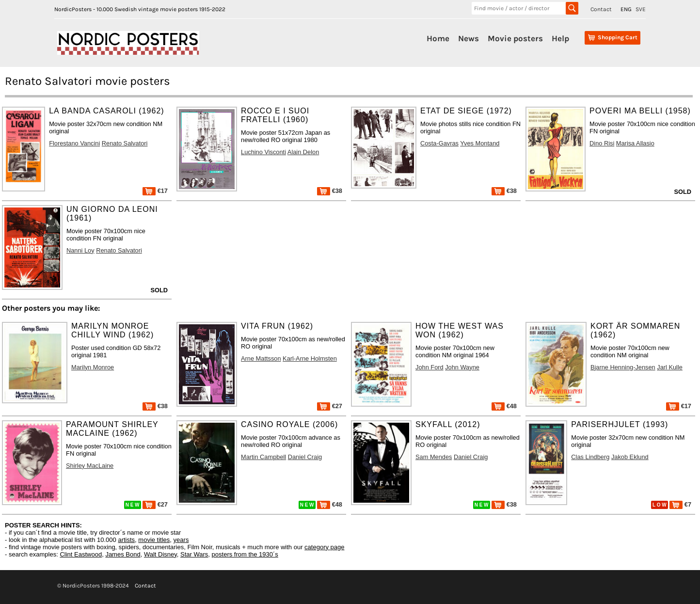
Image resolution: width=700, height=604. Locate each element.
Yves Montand (480, 143)
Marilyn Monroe (93, 367)
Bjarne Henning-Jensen (623, 367)
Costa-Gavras (439, 143)
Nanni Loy (80, 250)
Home (438, 38)
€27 (330, 406)
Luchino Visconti (263, 152)
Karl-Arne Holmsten (310, 358)
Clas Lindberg (590, 457)
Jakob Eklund (630, 457)
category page (324, 547)
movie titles (154, 540)
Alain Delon (303, 152)
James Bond (123, 554)
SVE (641, 9)
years (181, 540)
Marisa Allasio (635, 143)
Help (560, 38)
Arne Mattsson (261, 358)
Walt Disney (160, 554)
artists (126, 540)
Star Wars (194, 554)
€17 (155, 191)
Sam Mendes (434, 457)
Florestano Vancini (74, 143)
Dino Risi (602, 143)
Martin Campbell (263, 457)
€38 (330, 191)
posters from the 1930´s (245, 554)
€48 (504, 406)
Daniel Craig (305, 457)
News (469, 38)
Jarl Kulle (670, 367)
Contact (601, 9)
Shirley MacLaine (90, 466)
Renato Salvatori (125, 143)
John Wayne (462, 367)
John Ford (430, 367)
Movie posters (515, 38)
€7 (680, 504)
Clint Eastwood (81, 554)
